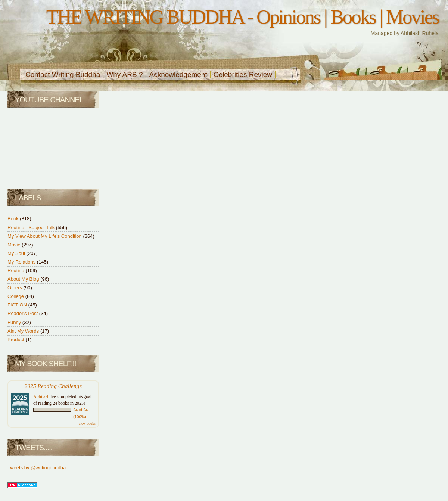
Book (14, 219)
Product (16, 340)
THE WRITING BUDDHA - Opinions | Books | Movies (242, 17)
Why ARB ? (125, 74)
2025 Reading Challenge (53, 386)
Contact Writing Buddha (63, 74)
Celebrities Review (243, 74)
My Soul (17, 253)
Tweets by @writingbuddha (37, 468)
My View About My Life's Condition (45, 236)
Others (15, 288)
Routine (16, 270)
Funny (15, 322)
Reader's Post (23, 313)
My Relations (22, 262)
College (16, 296)
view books (87, 424)
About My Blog (24, 279)
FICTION (18, 305)
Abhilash (41, 396)
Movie (15, 245)
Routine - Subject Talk (32, 228)
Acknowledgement (178, 74)
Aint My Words (24, 331)
